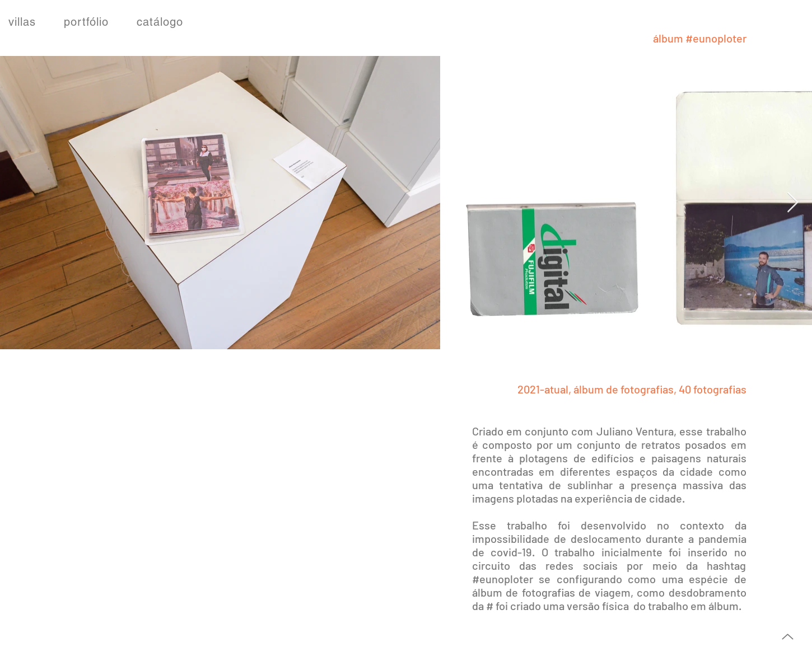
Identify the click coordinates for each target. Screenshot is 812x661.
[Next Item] (793, 203)
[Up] (788, 637)
